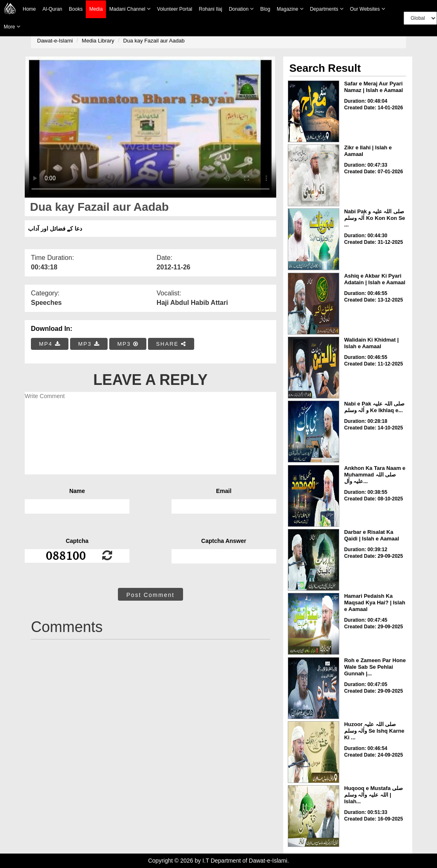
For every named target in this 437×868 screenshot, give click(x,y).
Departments (327, 9)
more (12, 27)
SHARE (171, 344)
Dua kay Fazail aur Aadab (154, 41)
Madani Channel (130, 9)
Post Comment (151, 595)
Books (76, 9)
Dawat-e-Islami (55, 41)
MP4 (50, 344)
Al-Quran (52, 9)
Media (96, 9)
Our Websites (368, 9)
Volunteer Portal (175, 9)
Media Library (98, 41)
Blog (265, 9)
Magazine (290, 9)
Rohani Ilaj (210, 9)
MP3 (89, 344)
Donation (241, 9)
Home (29, 9)
